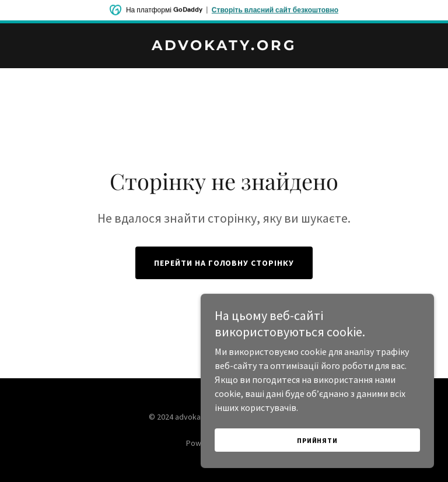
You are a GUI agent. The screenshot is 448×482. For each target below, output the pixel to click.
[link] (224, 47)
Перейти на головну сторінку (224, 263)
